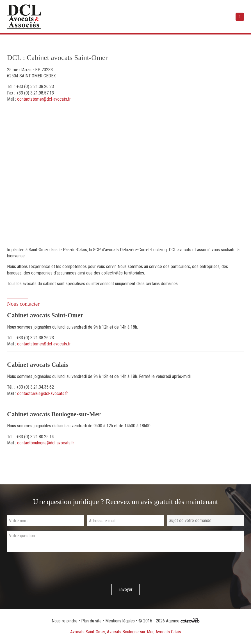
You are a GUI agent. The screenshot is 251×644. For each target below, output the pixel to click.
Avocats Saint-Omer (88, 632)
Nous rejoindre (65, 621)
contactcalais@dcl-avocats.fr (43, 393)
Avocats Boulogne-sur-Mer (130, 632)
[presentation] (50, 569)
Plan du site (91, 621)
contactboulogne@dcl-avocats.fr (46, 443)
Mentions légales (120, 621)
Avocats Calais (168, 632)
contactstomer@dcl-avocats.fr (44, 99)
